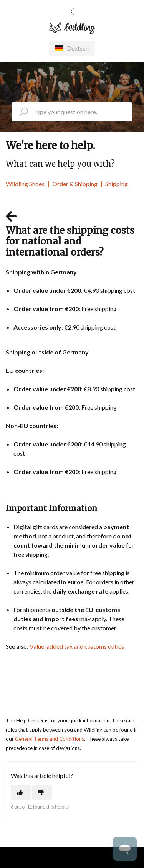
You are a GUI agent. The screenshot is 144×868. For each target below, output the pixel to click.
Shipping (117, 184)
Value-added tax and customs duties (77, 646)
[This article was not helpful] (42, 792)
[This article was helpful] (21, 792)
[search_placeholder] (72, 112)
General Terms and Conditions (50, 739)
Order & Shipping (75, 184)
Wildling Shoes (25, 184)
